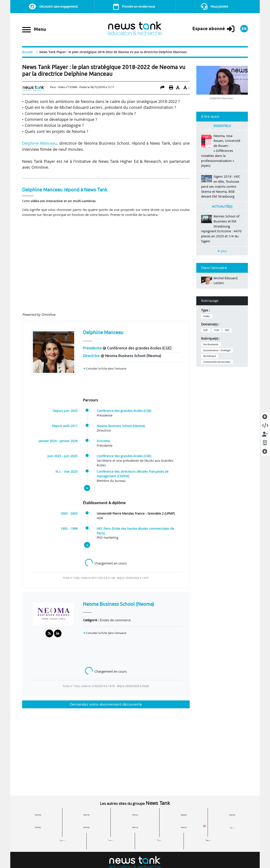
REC (227, 330)
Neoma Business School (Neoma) (121, 426)
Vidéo (207, 316)
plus (222, 251)
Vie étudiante (211, 344)
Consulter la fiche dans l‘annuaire (105, 369)
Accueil (27, 52)
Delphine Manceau (39, 143)
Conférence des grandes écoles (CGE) (124, 411)
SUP (206, 330)
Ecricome (103, 441)
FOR (217, 330)
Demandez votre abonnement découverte (106, 704)
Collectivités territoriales (217, 362)
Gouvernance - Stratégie (217, 350)
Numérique (210, 356)
